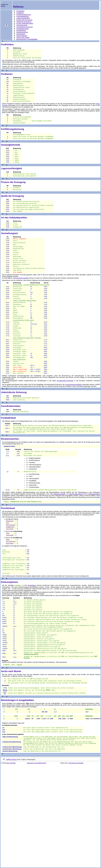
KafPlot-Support (11, 819)
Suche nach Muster (23, 37)
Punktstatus (20, 11)
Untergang (10, 585)
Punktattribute (21, 30)
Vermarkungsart (22, 25)
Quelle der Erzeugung (24, 22)
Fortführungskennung (23, 15)
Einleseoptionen (22, 36)
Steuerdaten (32, 631)
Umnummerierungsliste (21, 297)
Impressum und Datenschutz (36, 823)
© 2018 (3, 823)
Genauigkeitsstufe (22, 16)
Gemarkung (10, 559)
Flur (8, 562)
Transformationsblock (76, 532)
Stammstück (10, 566)
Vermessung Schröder (76, 823)
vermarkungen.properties (65, 414)
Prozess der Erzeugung (24, 20)
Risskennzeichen (22, 32)
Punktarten (20, 13)
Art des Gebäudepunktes (25, 23)
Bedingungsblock (94, 532)
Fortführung (11, 582)
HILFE (3, 6)
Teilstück (10, 569)
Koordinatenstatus (22, 29)
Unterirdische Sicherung (24, 27)
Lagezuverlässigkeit (23, 18)
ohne (8, 573)
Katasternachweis (60, 532)
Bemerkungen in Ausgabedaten (27, 39)
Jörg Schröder (11, 823)
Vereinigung (11, 564)
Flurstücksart (21, 34)
